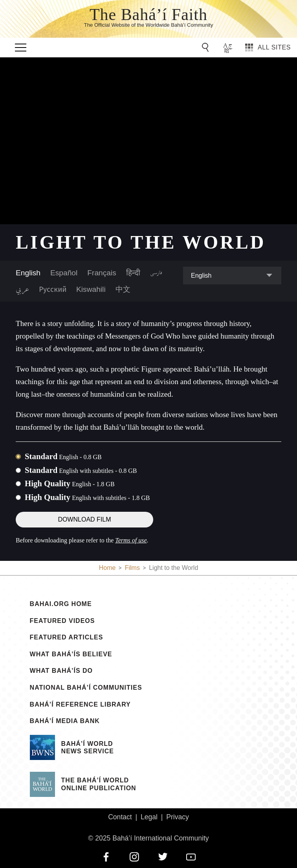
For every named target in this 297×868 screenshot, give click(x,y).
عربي (22, 289)
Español (64, 273)
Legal (149, 817)
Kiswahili (91, 289)
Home (107, 568)
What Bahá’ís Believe (71, 654)
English (28, 273)
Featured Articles (67, 637)
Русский (53, 289)
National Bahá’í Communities (86, 688)
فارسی (156, 273)
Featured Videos (62, 621)
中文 (123, 289)
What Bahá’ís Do (61, 671)
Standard (63, 456)
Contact (120, 817)
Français (102, 273)
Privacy (178, 817)
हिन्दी (133, 273)
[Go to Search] (207, 48)
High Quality (70, 483)
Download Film (84, 519)
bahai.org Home (61, 604)
